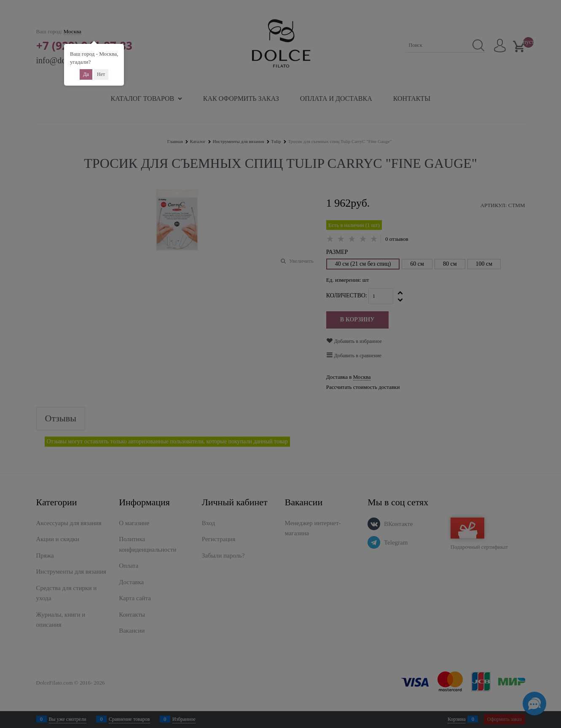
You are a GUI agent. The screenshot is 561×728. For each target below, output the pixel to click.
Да (86, 74)
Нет (101, 74)
